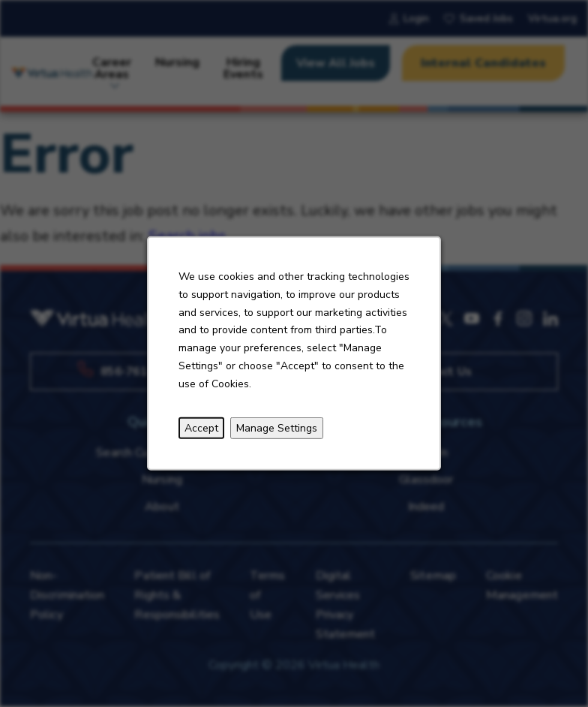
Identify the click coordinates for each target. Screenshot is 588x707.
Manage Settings (277, 427)
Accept (201, 427)
